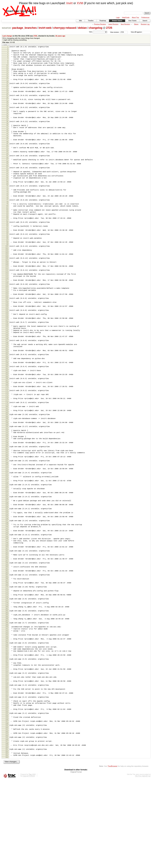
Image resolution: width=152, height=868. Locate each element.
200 (7, 497)
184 (7, 461)
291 (7, 701)
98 (7, 268)
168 (7, 425)
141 (7, 365)
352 (7, 838)
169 (7, 428)
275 (7, 665)
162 (7, 412)
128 (7, 335)
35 (7, 126)
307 (7, 737)
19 (7, 90)
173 (7, 437)
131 (7, 342)
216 (7, 533)
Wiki (80, 21)
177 (7, 446)
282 (7, 680)
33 (7, 121)
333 (7, 796)
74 (7, 214)
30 (7, 114)
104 (7, 282)
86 (7, 242)
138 (7, 358)
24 (7, 101)
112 (7, 299)
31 (7, 116)
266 (7, 645)
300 (7, 721)
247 (7, 602)
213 (7, 526)
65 (7, 193)
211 (7, 522)
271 (7, 656)
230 (7, 564)
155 (7, 397)
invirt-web (45, 28)
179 (7, 450)
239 (7, 584)
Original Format (76, 860)
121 (7, 320)
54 (7, 169)
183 (7, 459)
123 (7, 325)
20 (7, 92)
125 (7, 329)
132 (7, 344)
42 (7, 142)
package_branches (24, 28)
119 (7, 315)
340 (7, 812)
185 (7, 464)
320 (7, 767)
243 (7, 594)
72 (7, 209)
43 (7, 143)
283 (7, 683)
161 (7, 410)
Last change (7, 36)
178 (7, 448)
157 (7, 401)
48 (7, 155)
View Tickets (132, 21)
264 (7, 640)
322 (7, 771)
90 (7, 250)
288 (7, 694)
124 (7, 327)
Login (118, 18)
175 (7, 441)
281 (7, 678)
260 (7, 632)
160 (7, 408)
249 (7, 607)
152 (7, 390)
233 (7, 571)
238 (7, 582)
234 (7, 573)
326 (7, 780)
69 (7, 203)
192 (7, 479)
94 (7, 259)
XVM (80, 3)
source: (7, 28)
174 (7, 439)
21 (7, 94)
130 (7, 340)
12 (7, 73)
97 (7, 266)
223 (7, 549)
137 (7, 356)
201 (7, 500)
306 (7, 735)
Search (145, 21)
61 (7, 184)
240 (7, 587)
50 (7, 160)
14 (7, 78)
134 (7, 349)
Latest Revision (113, 24)
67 (7, 199)
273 (7, 661)
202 (7, 502)
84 (7, 237)
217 (7, 535)
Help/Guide (126, 18)
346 (7, 825)
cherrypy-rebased (65, 28)
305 (7, 733)
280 (7, 676)
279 (7, 674)
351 (7, 836)
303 (7, 729)
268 (7, 649)
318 (7, 762)
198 (7, 493)
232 (7, 569)
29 (7, 112)
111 (7, 297)
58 (7, 178)
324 (7, 775)
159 (7, 406)
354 (7, 843)
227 (7, 557)
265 (7, 643)
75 (7, 216)
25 (7, 103)
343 (7, 818)
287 (7, 692)
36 (7, 128)
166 (7, 421)
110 (7, 295)
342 (7, 816)
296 (7, 712)
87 (7, 244)
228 (7, 560)
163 (7, 415)
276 (7, 667)
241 (7, 589)
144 (7, 372)
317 (7, 760)
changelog (95, 28)
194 (7, 484)
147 (7, 379)
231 (7, 566)
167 (7, 424)
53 (7, 166)
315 (7, 755)
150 (7, 386)
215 (7, 531)
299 (7, 719)
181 (7, 455)
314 (7, 753)
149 (7, 383)
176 (7, 443)
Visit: (91, 32)
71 (7, 207)
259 (7, 630)
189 (7, 472)
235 (7, 575)
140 (7, 362)
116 (7, 309)
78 (7, 223)
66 (7, 196)
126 (7, 331)
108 (7, 290)
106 (7, 286)
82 (7, 232)
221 (7, 544)
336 (7, 803)
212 (7, 524)
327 (7, 782)
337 (7, 805)
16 (7, 83)
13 (7, 76)
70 (7, 205)
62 (7, 187)
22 (7, 97)
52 (7, 164)
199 (7, 495)
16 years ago (60, 36)
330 (7, 789)
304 (7, 730)
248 (7, 605)
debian (82, 28)
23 (7, 98)
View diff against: (141, 32)
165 (7, 419)
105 (7, 284)
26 (7, 105)
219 (7, 540)
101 (7, 275)
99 (7, 271)
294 (7, 708)
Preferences (145, 18)
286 (7, 689)
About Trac (135, 18)
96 (7, 264)
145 (7, 374)
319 (7, 764)
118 (7, 313)
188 (7, 470)
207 (7, 513)
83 (7, 235)
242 (7, 591)
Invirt (69, 3)
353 (7, 840)
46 (7, 151)
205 (7, 509)
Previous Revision (100, 24)
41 (7, 139)
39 (7, 135)
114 (7, 304)
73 (7, 212)
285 (7, 687)
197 (7, 491)
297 (7, 715)
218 (7, 538)
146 (7, 377)
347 (7, 827)
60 (7, 182)
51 (7, 162)
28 (7, 110)
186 (7, 465)
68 (7, 200)
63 (7, 188)
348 (7, 829)
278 (7, 672)
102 (7, 277)
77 (7, 221)
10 (7, 69)
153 (7, 392)
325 (7, 777)
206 (7, 511)
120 (7, 318)
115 (7, 306)
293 (7, 706)
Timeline (91, 21)
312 (7, 749)
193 (7, 481)
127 (7, 334)
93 (7, 257)
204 (7, 507)
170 (7, 430)
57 (7, 175)
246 (7, 600)
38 (7, 132)
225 (7, 553)
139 (7, 360)
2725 (109, 28)
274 (7, 663)
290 (7, 698)
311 (7, 746)
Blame (136, 24)
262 (7, 636)
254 (7, 618)
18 (7, 88)
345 (7, 822)
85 (7, 240)
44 (7, 146)
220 (7, 542)
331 (7, 791)
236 (7, 578)
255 (7, 621)
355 (7, 845)
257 (7, 625)
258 (7, 627)
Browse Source (117, 21)
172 (7, 434)
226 (7, 555)
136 (7, 353)
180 (7, 452)
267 (7, 647)
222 (7, 547)
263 (7, 639)
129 (7, 338)
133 (7, 347)
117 (7, 311)
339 (7, 809)
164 (7, 417)
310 (7, 744)
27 (7, 107)
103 (7, 280)
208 (7, 515)
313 (7, 751)
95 (7, 262)
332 (7, 794)
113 (7, 302)
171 (7, 432)
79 (7, 225)
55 (7, 171)
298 (7, 717)
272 (7, 658)
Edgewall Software (29, 864)
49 (7, 157)
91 (7, 253)
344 (7, 820)
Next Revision (125, 24)
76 (7, 219)
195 (7, 486)
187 (7, 468)
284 (7, 685)
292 (7, 703)
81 (7, 230)
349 (7, 831)
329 (7, 787)
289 (7, 696)
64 (7, 191)
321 (7, 769)
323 (7, 773)
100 (7, 273)
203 (7, 504)
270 (7, 654)
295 (7, 710)
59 (7, 180)
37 (7, 130)
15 (7, 81)
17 (7, 85)
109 (7, 293)
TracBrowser (113, 854)
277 (7, 670)
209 (7, 517)
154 (7, 394)
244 (7, 595)
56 (7, 173)
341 (7, 814)
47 (7, 153)
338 (7, 807)
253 (7, 616)
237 (7, 580)
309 (7, 742)
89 (7, 249)
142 (7, 367)
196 (7, 488)
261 (7, 634)
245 (7, 598)
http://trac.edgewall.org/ (143, 864)
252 (7, 614)
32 (7, 119)
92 (7, 255)
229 (7, 562)
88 (7, 246)
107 (7, 289)
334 (7, 798)
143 (7, 370)
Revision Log (145, 24)
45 (7, 148)
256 (7, 623)
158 (7, 403)
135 (7, 351)
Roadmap (103, 21)
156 (7, 399)
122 (7, 322)
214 (7, 529)
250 (7, 609)
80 (7, 228)
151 (7, 388)
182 (7, 457)
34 (7, 123)
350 (7, 834)
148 (7, 381)
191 (7, 477)
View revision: (115, 32)
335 (7, 800)
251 (7, 612)
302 (7, 726)
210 (7, 520)
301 (7, 724)
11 (7, 71)
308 (7, 739)
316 (7, 758)
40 (7, 136)
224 (7, 551)
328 (7, 784)
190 (7, 474)
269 (7, 652)
